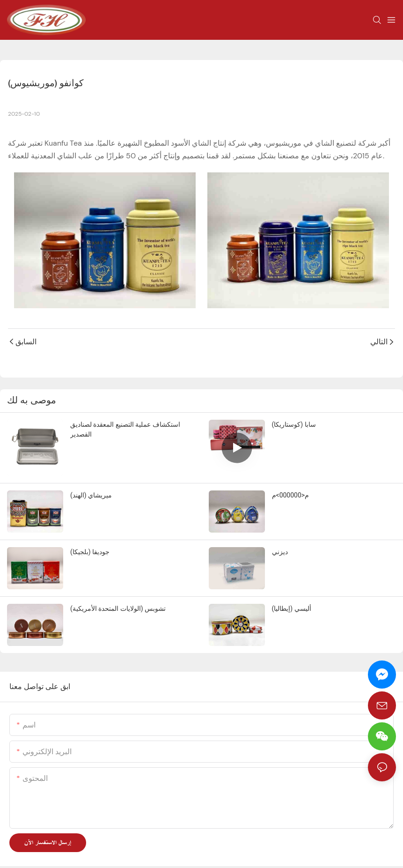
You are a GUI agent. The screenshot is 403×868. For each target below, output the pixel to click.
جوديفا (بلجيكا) (90, 552)
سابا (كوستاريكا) (294, 424)
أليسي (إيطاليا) (292, 608)
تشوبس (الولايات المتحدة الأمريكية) (118, 608)
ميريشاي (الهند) (91, 495)
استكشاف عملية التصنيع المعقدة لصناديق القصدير (125, 429)
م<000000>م (291, 495)
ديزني (280, 552)
